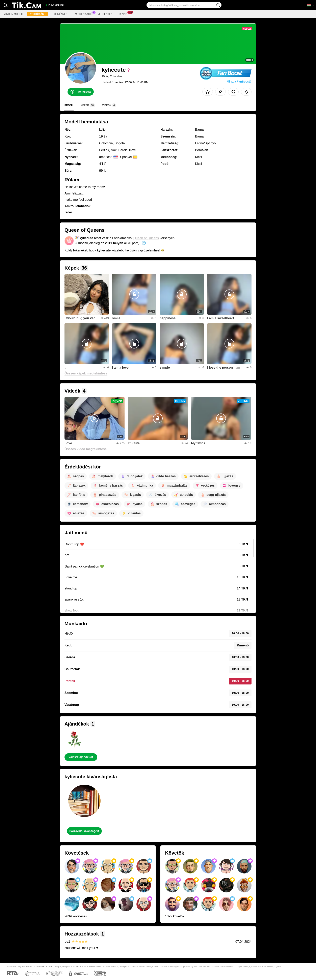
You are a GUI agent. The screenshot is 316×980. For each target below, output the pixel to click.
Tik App (123, 14)
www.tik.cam (46, 966)
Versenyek (105, 14)
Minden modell (14, 14)
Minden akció (85, 14)
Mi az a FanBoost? (239, 82)
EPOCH (80, 967)
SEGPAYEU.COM (97, 967)
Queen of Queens (146, 238)
